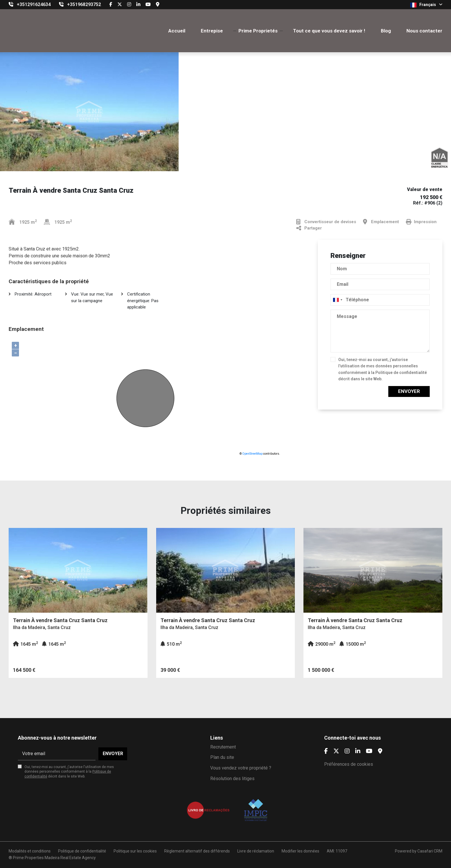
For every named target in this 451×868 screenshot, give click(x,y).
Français (426, 5)
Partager (309, 228)
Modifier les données (300, 851)
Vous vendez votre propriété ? (241, 768)
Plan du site (222, 757)
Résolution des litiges (232, 779)
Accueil (177, 31)
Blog (386, 31)
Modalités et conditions (30, 851)
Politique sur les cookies (135, 851)
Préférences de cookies (349, 764)
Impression (421, 222)
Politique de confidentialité (401, 373)
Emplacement (381, 222)
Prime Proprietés (258, 31)
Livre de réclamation (256, 851)
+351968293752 (84, 4)
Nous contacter (424, 31)
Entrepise (212, 31)
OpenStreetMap (252, 454)
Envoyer (409, 391)
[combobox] (380, 300)
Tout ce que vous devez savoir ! (329, 31)
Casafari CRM (430, 851)
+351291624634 (34, 4)
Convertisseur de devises (326, 222)
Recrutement (223, 747)
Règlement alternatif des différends (197, 851)
